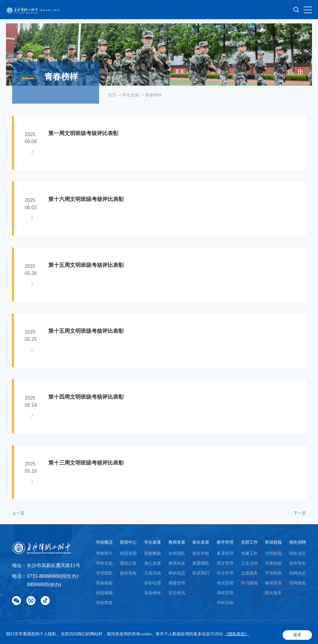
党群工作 (249, 542)
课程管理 (225, 593)
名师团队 (177, 553)
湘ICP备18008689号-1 (178, 629)
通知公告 (128, 563)
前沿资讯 (177, 593)
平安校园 (273, 573)
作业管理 (225, 573)
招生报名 (298, 563)
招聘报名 (298, 583)
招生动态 (298, 553)
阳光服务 (273, 593)
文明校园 (273, 553)
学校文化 (104, 563)
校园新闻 (128, 553)
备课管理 (225, 553)
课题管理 (177, 583)
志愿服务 (249, 573)
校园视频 (104, 593)
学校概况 (104, 542)
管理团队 (104, 573)
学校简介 (104, 553)
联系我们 (201, 573)
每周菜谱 (273, 583)
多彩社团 (153, 583)
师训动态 (177, 573)
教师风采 (177, 563)
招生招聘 (298, 542)
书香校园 (273, 563)
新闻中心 (128, 542)
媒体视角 (128, 573)
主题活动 (153, 573)
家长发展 (201, 542)
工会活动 (249, 563)
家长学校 (201, 553)
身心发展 (153, 563)
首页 (112, 95)
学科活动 (225, 603)
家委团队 (201, 563)
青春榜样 (153, 95)
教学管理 (225, 542)
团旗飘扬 (153, 553)
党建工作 (249, 553)
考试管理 (225, 583)
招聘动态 (298, 573)
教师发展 (177, 542)
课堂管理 (225, 563)
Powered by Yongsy (68, 635)
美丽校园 (104, 583)
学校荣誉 (104, 603)
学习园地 (249, 583)
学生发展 (131, 95)
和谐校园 (273, 542)
